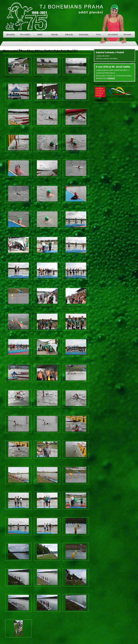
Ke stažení (113, 34)
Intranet (128, 34)
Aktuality (11, 34)
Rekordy (69, 34)
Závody (54, 34)
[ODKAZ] (111, 78)
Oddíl (40, 34)
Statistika (84, 34)
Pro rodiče (25, 34)
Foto (98, 34)
